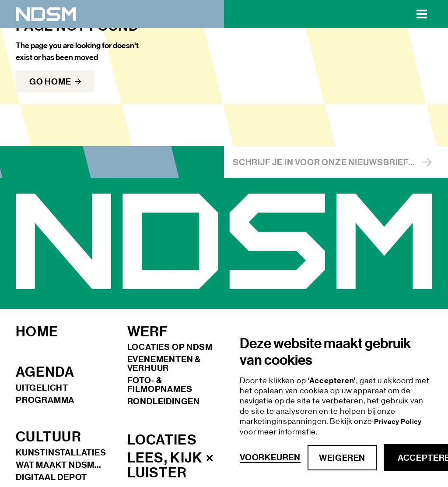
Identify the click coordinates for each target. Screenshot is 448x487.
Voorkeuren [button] (270, 457)
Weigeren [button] (342, 458)
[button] (422, 14)
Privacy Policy (398, 422)
